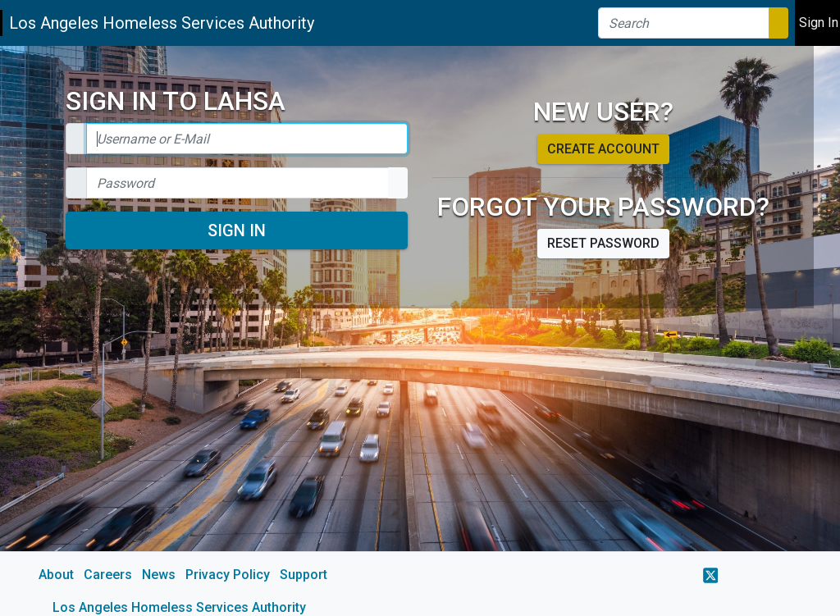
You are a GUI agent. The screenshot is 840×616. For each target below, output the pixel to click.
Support (304, 575)
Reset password (603, 243)
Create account (603, 149)
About (56, 575)
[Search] (684, 23)
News (159, 575)
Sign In (237, 230)
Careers (108, 575)
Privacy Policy (228, 575)
